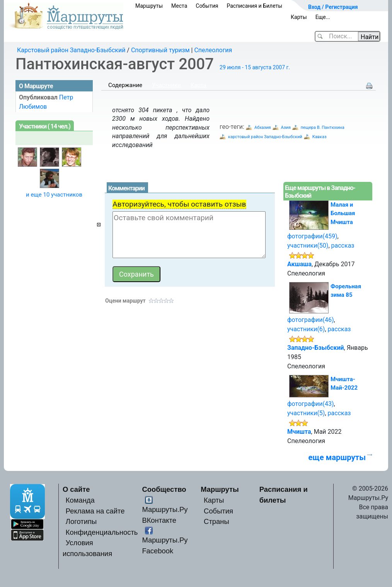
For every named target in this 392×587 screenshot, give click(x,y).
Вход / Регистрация (333, 7)
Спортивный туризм (160, 50)
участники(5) (306, 413)
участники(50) (308, 246)
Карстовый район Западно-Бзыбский (71, 50)
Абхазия (263, 127)
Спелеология (213, 50)
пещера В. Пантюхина (323, 127)
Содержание (125, 85)
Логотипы (81, 521)
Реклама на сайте (95, 511)
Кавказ (320, 137)
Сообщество (164, 489)
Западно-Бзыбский (316, 348)
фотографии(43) (311, 404)
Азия (286, 127)
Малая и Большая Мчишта (343, 213)
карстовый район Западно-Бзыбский (265, 137)
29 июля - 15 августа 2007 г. (255, 67)
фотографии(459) (312, 236)
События (207, 6)
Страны (216, 521)
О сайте (76, 489)
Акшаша (299, 264)
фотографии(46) (311, 320)
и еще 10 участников (54, 195)
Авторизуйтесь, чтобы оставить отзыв (179, 204)
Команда (80, 500)
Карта (199, 85)
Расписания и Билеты (254, 6)
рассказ (343, 246)
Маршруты (149, 6)
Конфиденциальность (102, 532)
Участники (166, 85)
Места (179, 6)
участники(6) (306, 329)
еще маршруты (337, 457)
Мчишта (299, 432)
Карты (299, 17)
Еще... (323, 17)
